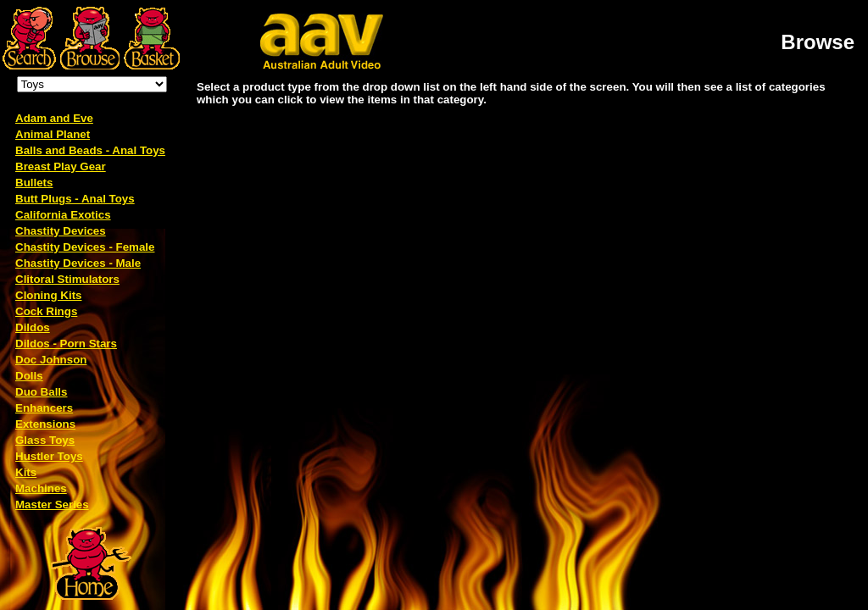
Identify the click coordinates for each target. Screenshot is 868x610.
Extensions (45, 424)
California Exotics (63, 215)
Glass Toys (45, 440)
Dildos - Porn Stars (66, 344)
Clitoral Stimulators (67, 279)
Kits (26, 472)
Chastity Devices (61, 231)
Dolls (29, 376)
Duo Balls (41, 392)
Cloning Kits (48, 295)
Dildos (33, 327)
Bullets (34, 183)
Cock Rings (46, 311)
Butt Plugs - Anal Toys (75, 199)
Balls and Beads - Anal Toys (90, 150)
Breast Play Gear (61, 166)
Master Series (52, 505)
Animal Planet (53, 134)
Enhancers (44, 408)
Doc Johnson (51, 360)
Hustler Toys (49, 456)
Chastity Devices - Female (85, 247)
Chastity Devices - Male (78, 263)
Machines (41, 488)
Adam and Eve (54, 118)
